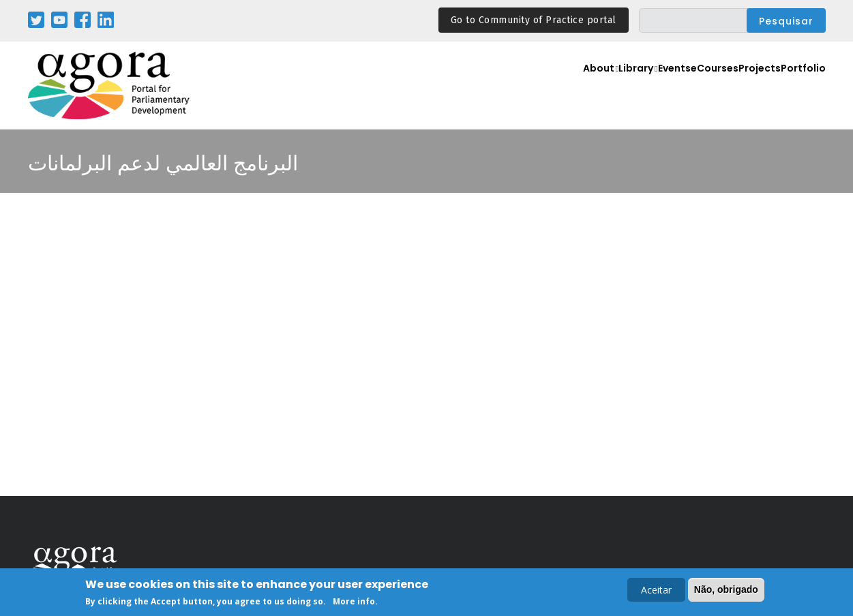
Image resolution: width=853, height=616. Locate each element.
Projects (749, 86)
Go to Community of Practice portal (534, 20)
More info (354, 601)
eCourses (695, 86)
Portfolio (799, 86)
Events (644, 86)
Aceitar (656, 590)
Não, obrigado (726, 589)
